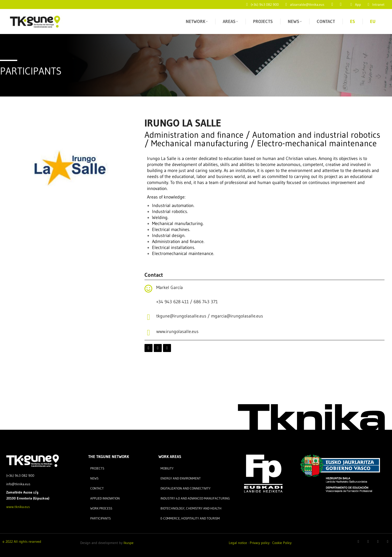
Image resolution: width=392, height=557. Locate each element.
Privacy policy (260, 543)
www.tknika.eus (18, 507)
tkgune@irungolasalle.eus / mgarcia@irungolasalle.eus (210, 316)
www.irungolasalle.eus (177, 331)
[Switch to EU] (373, 21)
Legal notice (238, 543)
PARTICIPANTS (31, 71)
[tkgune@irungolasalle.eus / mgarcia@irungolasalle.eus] (148, 317)
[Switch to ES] (352, 21)
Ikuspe (128, 543)
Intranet (375, 4)
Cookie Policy (282, 543)
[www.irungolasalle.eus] (148, 332)
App (355, 4)
